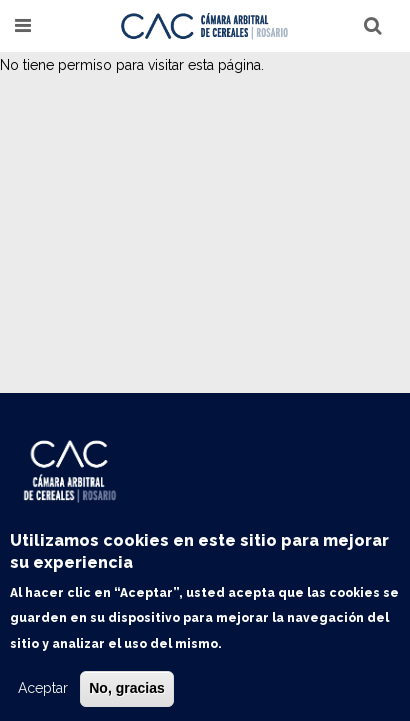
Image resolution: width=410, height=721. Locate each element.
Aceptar (43, 688)
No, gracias (126, 688)
